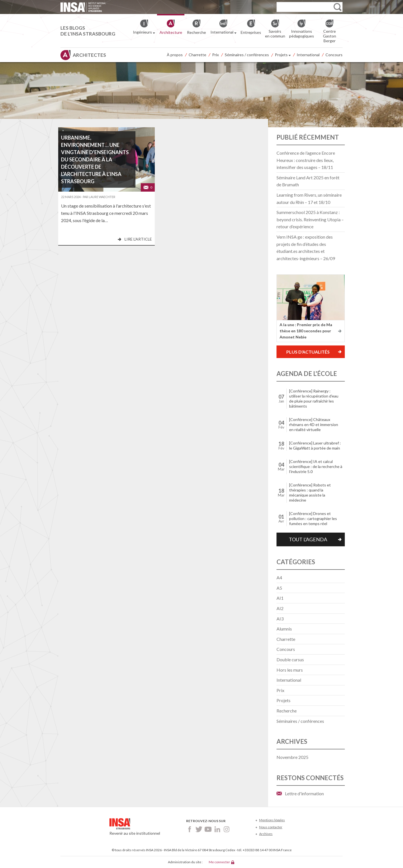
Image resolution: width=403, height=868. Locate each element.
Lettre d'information (304, 793)
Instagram (227, 829)
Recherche (287, 711)
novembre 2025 (292, 757)
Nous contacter (271, 827)
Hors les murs (290, 670)
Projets (283, 55)
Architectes (89, 55)
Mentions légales (272, 820)
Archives (266, 834)
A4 (279, 578)
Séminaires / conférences (247, 55)
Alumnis (284, 629)
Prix (215, 55)
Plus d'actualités (308, 352)
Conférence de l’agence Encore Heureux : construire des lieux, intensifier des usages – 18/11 (306, 160)
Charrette (197, 55)
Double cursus (290, 659)
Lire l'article (138, 239)
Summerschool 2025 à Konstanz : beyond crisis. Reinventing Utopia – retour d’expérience (310, 219)
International (308, 55)
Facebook (190, 829)
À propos (175, 55)
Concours (334, 55)
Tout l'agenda (308, 539)
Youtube (208, 829)
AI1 (280, 598)
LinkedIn (217, 829)
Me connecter (219, 862)
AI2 (280, 608)
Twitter (199, 829)
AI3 (280, 619)
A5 (279, 588)
